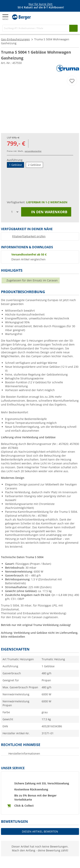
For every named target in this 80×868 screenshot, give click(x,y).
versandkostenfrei (33, 151)
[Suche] (36, 28)
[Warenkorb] (74, 17)
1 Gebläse (15, 165)
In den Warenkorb (46, 212)
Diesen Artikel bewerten (40, 831)
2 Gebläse (34, 165)
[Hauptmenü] (6, 17)
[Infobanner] (41, 6)
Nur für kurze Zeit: (41, 4)
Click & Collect (24, 806)
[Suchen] (73, 28)
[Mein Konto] (66, 17)
